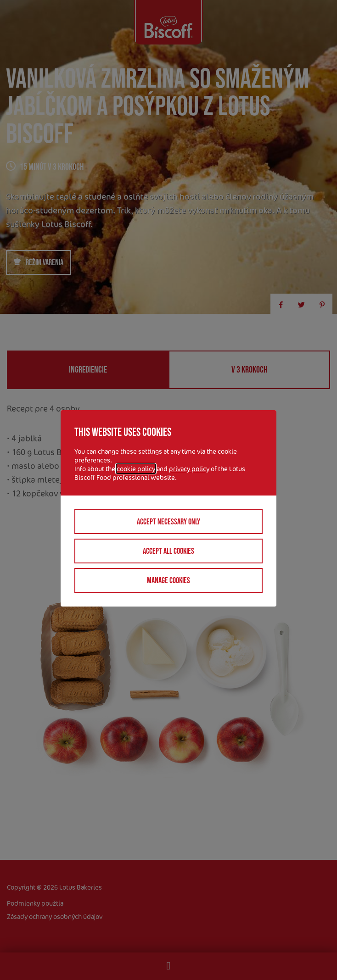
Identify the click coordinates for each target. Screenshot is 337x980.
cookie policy (136, 469)
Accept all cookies (168, 551)
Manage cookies (168, 580)
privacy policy (189, 469)
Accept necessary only (168, 522)
